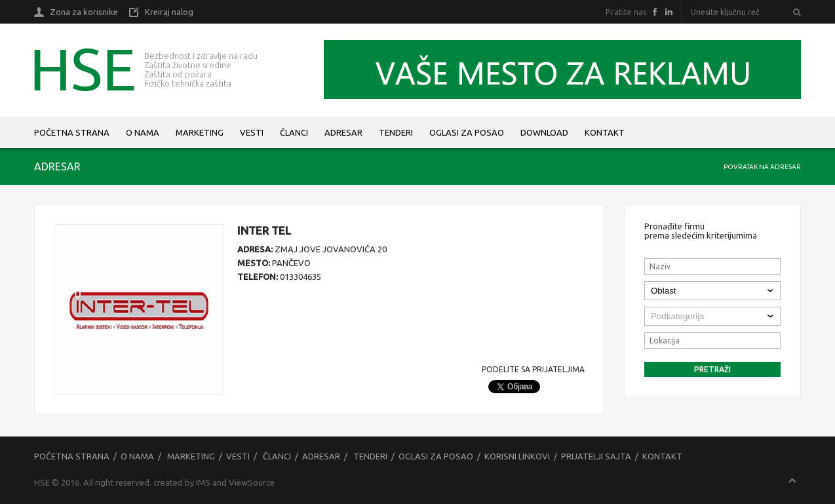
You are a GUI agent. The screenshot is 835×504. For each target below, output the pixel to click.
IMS (203, 482)
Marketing (200, 132)
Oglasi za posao (467, 132)
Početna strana (72, 132)
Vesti (252, 132)
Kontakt (605, 132)
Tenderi (396, 132)
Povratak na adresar (762, 167)
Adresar (343, 132)
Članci (294, 132)
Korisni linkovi (517, 456)
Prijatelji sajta (596, 456)
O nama (143, 132)
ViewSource (252, 482)
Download (544, 132)
